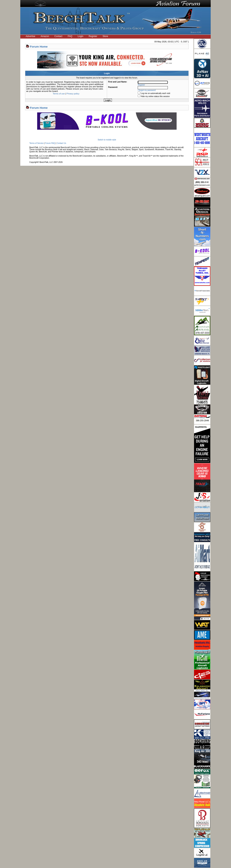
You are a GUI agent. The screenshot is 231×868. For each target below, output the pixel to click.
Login (80, 36)
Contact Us (61, 143)
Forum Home (39, 47)
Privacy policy (73, 94)
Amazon (45, 36)
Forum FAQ (50, 143)
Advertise (30, 36)
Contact (58, 36)
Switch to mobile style (107, 140)
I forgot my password (147, 90)
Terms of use (59, 94)
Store (105, 36)
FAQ (70, 36)
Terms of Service (36, 143)
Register (93, 36)
